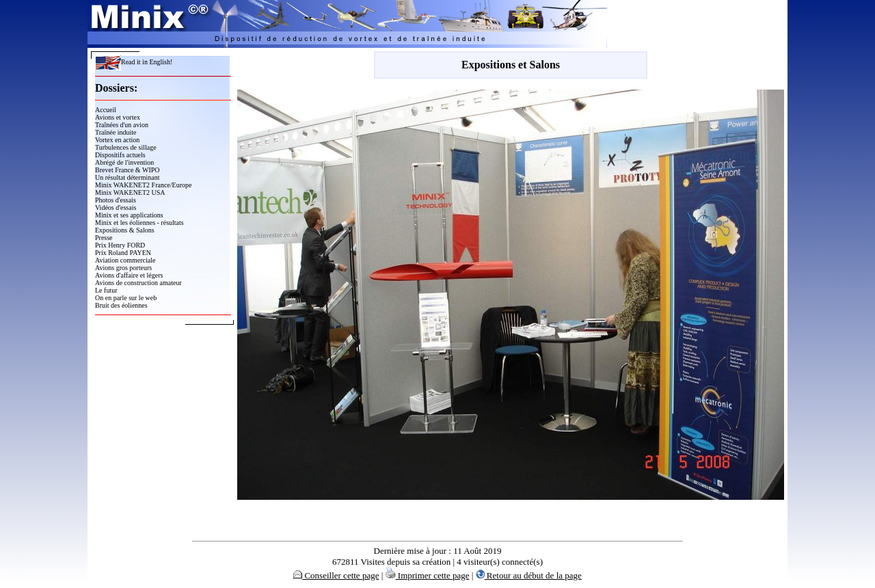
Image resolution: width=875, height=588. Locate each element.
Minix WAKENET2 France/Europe (143, 185)
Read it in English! (134, 62)
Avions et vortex (118, 117)
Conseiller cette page (336, 575)
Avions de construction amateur (138, 283)
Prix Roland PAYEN (123, 253)
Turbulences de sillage (126, 147)
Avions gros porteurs (123, 268)
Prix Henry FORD (120, 245)
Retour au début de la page (529, 575)
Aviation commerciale (125, 260)
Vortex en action (117, 140)
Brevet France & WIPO (127, 170)
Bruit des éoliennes (121, 305)
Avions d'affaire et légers (129, 275)
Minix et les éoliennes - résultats (139, 223)
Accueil (106, 110)
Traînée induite (116, 132)
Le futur (106, 290)
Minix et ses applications (129, 215)
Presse (104, 238)
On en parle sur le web (126, 298)
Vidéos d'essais (116, 208)
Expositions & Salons (125, 230)
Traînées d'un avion (122, 125)
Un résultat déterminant (127, 177)
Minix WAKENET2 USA (130, 192)
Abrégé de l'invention (124, 162)
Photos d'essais (116, 200)
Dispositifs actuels (120, 155)
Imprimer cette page (428, 575)
